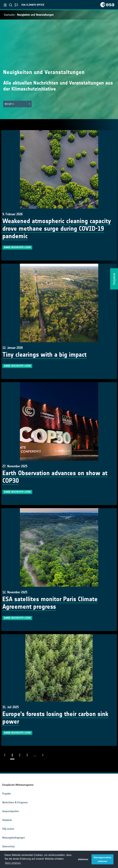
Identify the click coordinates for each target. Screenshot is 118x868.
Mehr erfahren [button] (13, 863)
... (35, 755)
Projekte (7, 794)
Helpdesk (7, 820)
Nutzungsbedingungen (14, 838)
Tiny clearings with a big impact (44, 355)
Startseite (9, 15)
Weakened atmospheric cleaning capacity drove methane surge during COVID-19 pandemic (57, 229)
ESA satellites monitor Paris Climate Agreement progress (50, 603)
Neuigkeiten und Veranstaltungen (35, 15)
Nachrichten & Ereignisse (15, 802)
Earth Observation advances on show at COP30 (55, 477)
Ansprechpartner (11, 811)
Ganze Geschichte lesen (17, 247)
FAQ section (8, 829)
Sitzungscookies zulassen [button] (102, 859)
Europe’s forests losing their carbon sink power (55, 718)
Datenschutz (9, 846)
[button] (17, 104)
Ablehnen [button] (83, 859)
